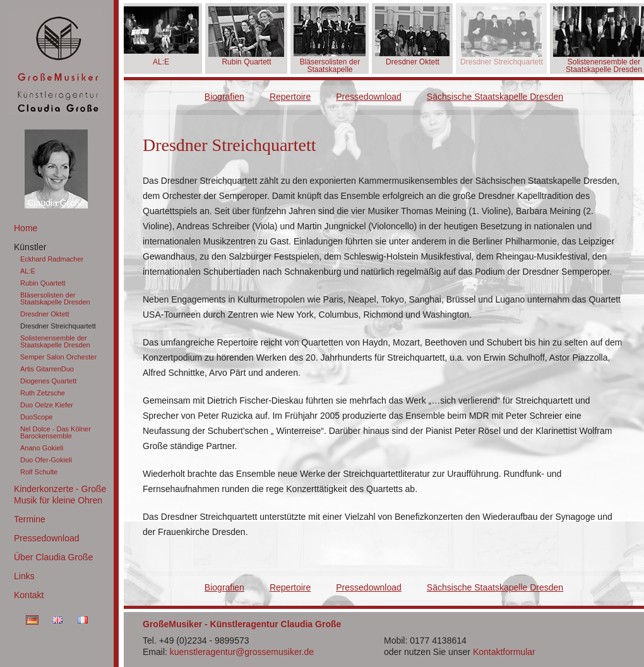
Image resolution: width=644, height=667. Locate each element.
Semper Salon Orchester (58, 357)
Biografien (224, 97)
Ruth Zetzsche (43, 393)
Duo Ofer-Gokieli (46, 460)
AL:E (28, 271)
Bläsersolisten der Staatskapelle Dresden (55, 298)
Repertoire (290, 97)
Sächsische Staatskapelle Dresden (495, 97)
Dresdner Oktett (45, 314)
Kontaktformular (504, 652)
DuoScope (36, 417)
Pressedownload (47, 538)
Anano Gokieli (42, 448)
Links (24, 576)
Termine (30, 519)
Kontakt (29, 595)
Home (26, 228)
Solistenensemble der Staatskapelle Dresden (55, 341)
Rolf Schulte (39, 472)
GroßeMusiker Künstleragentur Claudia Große (57, 62)
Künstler (30, 247)
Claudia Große (56, 203)
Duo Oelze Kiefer (47, 405)
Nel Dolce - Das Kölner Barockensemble (56, 432)
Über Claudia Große (53, 557)
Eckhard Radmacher (52, 259)
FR (83, 620)
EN (57, 620)
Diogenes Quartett (48, 381)
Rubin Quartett (43, 283)
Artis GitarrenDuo (47, 369)
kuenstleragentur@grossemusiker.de (242, 652)
